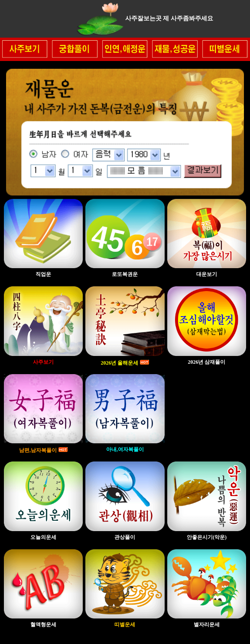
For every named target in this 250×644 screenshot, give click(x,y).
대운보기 (207, 274)
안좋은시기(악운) (207, 537)
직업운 (43, 274)
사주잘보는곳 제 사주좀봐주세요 (169, 18)
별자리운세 (207, 625)
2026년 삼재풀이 (206, 362)
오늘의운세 (43, 537)
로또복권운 (125, 274)
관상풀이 (125, 537)
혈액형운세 (43, 625)
